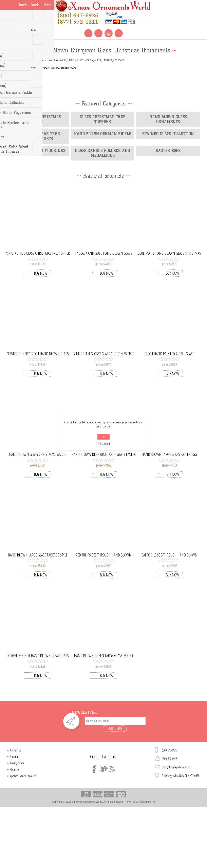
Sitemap (15, 815)
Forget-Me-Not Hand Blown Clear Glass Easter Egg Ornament (38, 714)
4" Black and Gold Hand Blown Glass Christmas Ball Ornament (103, 312)
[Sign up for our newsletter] (115, 779)
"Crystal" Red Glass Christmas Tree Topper (38, 312)
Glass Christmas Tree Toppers (103, 178)
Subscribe (115, 787)
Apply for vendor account (23, 835)
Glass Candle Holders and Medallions (103, 212)
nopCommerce (147, 861)
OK (103, 437)
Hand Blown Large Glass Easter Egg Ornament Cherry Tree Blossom (169, 513)
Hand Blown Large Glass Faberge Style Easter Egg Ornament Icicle (38, 614)
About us (15, 828)
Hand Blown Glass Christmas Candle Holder (38, 513)
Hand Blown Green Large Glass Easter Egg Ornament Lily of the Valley (103, 714)
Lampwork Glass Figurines (37, 209)
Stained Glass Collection (168, 193)
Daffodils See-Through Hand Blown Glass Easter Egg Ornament (169, 614)
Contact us (16, 809)
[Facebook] (95, 828)
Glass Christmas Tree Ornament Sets (37, 195)
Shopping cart (109, 33)
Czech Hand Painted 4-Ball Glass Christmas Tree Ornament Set (169, 413)
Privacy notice (17, 822)
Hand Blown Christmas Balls (37, 178)
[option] (103, 70)
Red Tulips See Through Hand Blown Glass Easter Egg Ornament (103, 614)
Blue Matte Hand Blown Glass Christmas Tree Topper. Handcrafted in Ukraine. (169, 312)
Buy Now (41, 332)
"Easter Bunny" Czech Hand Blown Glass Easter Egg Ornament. (38, 413)
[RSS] (112, 828)
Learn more (103, 444)
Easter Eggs (168, 209)
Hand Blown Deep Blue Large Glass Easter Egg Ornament (103, 513)
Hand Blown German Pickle (103, 193)
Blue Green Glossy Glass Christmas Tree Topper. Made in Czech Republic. (103, 413)
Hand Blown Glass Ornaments (168, 178)
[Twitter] (103, 828)
